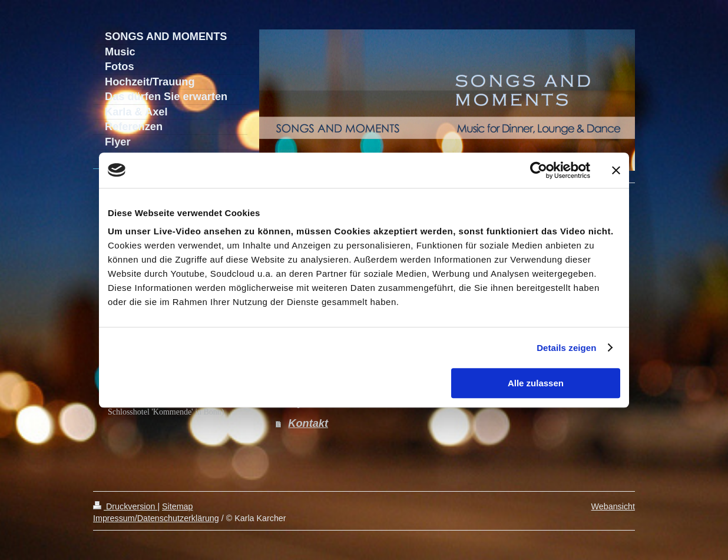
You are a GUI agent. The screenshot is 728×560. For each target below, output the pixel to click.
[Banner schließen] (616, 170)
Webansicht (613, 506)
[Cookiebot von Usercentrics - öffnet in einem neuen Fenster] (539, 170)
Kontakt (308, 423)
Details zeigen (566, 348)
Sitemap (177, 506)
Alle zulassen (536, 383)
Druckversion (125, 506)
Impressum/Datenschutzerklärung (156, 518)
